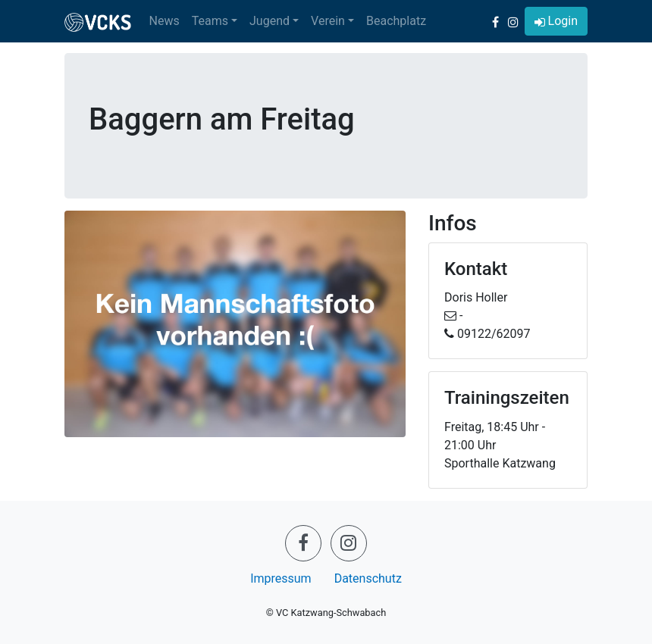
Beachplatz (396, 21)
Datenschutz (368, 578)
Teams (210, 21)
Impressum (281, 578)
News (165, 21)
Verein (328, 21)
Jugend (270, 21)
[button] (556, 21)
